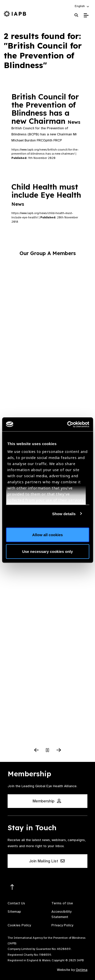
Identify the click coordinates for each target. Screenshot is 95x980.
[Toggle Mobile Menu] (86, 15)
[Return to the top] (12, 887)
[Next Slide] (59, 750)
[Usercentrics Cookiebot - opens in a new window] (68, 424)
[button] (82, 6)
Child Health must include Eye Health (46, 194)
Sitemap (14, 912)
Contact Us (16, 903)
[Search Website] (76, 15)
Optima (82, 970)
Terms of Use (62, 903)
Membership (47, 801)
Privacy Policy (62, 925)
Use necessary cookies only (47, 551)
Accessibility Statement (61, 914)
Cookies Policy (19, 925)
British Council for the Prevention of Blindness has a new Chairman (46, 109)
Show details (64, 514)
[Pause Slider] (48, 750)
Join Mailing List (47, 861)
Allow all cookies (48, 535)
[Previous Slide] (36, 750)
